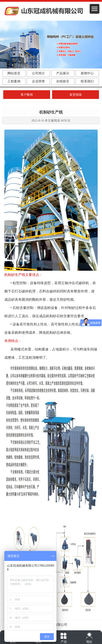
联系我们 (87, 81)
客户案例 (27, 95)
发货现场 (76, 95)
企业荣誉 (38, 81)
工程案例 (14, 81)
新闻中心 (87, 73)
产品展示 (63, 73)
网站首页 (14, 73)
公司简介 (38, 73)
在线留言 (63, 81)
